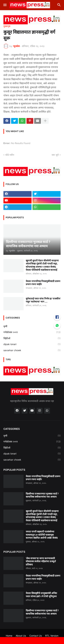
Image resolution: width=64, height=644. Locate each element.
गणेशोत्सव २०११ (32, 332)
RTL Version (52, 636)
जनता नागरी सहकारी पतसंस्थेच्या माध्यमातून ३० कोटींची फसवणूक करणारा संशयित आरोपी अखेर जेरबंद (42, 535)
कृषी (32, 326)
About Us (21, 636)
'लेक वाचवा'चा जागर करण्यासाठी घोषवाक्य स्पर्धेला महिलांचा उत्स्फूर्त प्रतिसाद (41, 561)
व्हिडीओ (32, 338)
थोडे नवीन (10, 155)
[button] (5, 5)
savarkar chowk (32, 350)
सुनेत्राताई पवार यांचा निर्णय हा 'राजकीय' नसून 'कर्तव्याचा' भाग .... (43, 300)
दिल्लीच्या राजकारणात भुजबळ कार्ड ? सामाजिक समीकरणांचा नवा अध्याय (42, 495)
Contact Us (36, 636)
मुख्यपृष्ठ (7, 26)
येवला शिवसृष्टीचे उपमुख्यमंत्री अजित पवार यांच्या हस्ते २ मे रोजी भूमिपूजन (41, 595)
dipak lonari (32, 344)
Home (9, 636)
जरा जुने (55, 155)
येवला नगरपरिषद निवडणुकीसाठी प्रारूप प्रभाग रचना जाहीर (43, 283)
